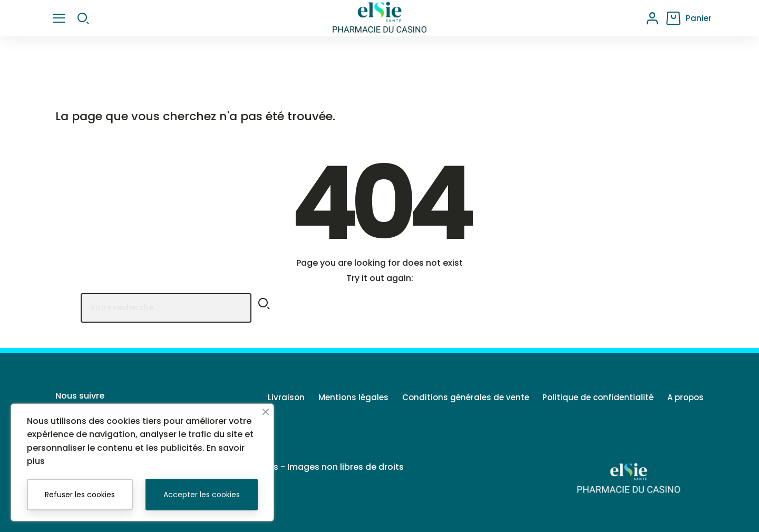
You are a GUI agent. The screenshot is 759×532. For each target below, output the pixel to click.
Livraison (269, 397)
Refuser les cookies (80, 495)
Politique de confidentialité (594, 397)
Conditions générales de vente (457, 397)
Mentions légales (340, 397)
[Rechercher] (166, 308)
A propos (685, 397)
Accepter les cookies (202, 495)
